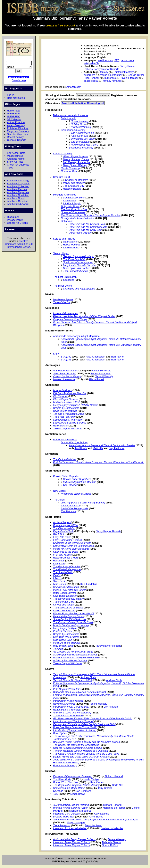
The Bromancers (80, 142)
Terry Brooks (105, 788)
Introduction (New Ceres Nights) (71, 707)
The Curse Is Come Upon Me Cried (73, 622)
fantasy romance (112, 81)
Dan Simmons (83, 791)
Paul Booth (81, 448)
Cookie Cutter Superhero (67, 476)
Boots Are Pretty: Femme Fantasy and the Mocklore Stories (86, 742)
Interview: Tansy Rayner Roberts (71, 842)
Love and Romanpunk (66, 313)
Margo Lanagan (76, 822)
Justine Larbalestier (112, 828)
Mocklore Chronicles (65, 195)
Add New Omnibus (18, 201)
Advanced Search (19, 77)
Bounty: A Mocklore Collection (78, 218)
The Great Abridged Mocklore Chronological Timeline (91, 215)
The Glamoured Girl (64, 528)
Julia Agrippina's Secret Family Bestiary (83, 503)
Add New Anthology (18, 181)
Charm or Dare (69, 171)
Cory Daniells (102, 814)
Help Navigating (16, 98)
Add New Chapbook (18, 183)
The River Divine (62, 286)
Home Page (14, 111)
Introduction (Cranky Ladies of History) (75, 730)
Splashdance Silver (74, 198)
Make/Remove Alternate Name (16, 157)
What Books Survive (65, 593)
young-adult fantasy (111, 75)
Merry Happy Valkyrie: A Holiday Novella (76, 405)
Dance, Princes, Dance (76, 159)
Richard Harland (114, 776)
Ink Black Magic (72, 203)
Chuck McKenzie (102, 371)
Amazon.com (74, 87)
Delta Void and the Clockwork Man (88, 227)
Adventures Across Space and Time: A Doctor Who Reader (102, 445)
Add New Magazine (18, 192)
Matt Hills (98, 448)
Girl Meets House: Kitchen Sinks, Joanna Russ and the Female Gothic (92, 718)
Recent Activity (15, 137)
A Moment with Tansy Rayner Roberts (74, 839)
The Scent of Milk (63, 572)
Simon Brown (78, 794)
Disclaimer (13, 217)
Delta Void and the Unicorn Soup (87, 224)
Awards (66, 103)
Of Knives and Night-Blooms (79, 289)
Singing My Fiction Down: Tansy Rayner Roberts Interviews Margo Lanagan (96, 820)
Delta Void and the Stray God (85, 230)
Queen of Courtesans (73, 212)
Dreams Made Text (64, 817)
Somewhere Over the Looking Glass (73, 546)
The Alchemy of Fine (82, 133)
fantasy (104, 72)
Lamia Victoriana (70, 506)
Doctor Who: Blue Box (66, 782)
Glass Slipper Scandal (75, 156)
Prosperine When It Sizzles (76, 494)
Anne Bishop (96, 817)
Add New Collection (18, 186)
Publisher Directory (18, 128)
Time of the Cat (62, 302)
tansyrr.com (127, 60)
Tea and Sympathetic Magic (79, 256)
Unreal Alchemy (80, 121)
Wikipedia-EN (91, 63)
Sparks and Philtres (64, 239)
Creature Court (62, 177)
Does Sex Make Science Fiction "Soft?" (75, 727)
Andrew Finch (88, 677)
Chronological (96, 103)
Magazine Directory (18, 131)
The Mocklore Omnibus (74, 209)
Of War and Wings (63, 605)
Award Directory (16, 125)
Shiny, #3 (66, 360)
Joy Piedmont (117, 448)
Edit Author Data (16, 153)
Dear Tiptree (60, 733)
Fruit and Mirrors (62, 555)
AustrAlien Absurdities (65, 371)
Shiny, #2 (66, 357)
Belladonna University (73, 130)
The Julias (59, 500)
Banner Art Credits (17, 223)
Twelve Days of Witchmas (68, 429)
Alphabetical (79, 103)
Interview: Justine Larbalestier (70, 828)
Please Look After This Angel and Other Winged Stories (84, 316)
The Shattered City (74, 186)
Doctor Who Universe (65, 439)
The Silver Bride (62, 779)
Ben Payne (117, 357)
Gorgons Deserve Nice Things (70, 319)
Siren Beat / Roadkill (65, 373)
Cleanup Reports (17, 140)
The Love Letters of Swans (68, 608)
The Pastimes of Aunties (67, 566)
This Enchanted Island (76, 271)
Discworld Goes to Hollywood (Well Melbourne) (79, 692)
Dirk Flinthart (111, 707)
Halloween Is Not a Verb (84, 145)
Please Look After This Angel (69, 590)
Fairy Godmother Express (68, 540)
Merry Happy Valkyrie (65, 628)
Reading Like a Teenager (67, 710)
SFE (117, 60)
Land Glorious (71, 248)
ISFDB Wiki (13, 114)
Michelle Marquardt (80, 811)
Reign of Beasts (72, 189)
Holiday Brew (78, 124)
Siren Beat (59, 581)
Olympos (58, 791)
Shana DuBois (110, 845)
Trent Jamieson (62, 825)
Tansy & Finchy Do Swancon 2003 (72, 680)
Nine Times (59, 584)
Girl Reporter (60, 396)
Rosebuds (59, 561)
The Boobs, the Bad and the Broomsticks (76, 745)
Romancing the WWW (66, 525)
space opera (91, 81)
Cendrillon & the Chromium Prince (72, 543)
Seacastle (69, 280)
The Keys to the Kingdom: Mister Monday (76, 785)
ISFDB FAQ (14, 116)
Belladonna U (69, 118)
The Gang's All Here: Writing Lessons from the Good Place (86, 754)
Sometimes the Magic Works (69, 788)
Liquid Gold (70, 200)
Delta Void (67, 221)
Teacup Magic (61, 253)
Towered (58, 649)
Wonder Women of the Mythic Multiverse (76, 658)
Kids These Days (63, 640)
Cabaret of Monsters (77, 180)
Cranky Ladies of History (67, 376)
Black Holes (60, 534)
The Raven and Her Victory (68, 599)
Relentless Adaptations (66, 587)
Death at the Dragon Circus (68, 616)
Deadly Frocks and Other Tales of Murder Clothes (81, 757)
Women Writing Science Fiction (71, 808)
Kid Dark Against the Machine (70, 393)
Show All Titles (15, 162)
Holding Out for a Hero (66, 558)
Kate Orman (97, 782)
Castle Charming (62, 153)
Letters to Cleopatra (64, 610)
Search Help (19, 80)
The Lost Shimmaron (65, 277)
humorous (110, 78)
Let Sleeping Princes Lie (77, 162)
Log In (11, 95)
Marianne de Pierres (114, 808)
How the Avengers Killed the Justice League (78, 748)
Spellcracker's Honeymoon (78, 262)
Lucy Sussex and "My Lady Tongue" (73, 721)
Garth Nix (117, 785)
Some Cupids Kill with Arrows (70, 619)
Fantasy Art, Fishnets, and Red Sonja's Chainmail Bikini (84, 724)
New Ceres (59, 491)
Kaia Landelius (89, 584)
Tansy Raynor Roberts (107, 69)
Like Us (57, 578)
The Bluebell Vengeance (67, 569)
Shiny (56, 354)
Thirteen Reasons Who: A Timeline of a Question (80, 751)
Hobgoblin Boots (70, 206)
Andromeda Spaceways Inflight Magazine (76, 336)
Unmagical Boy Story (83, 139)
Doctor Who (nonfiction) (74, 442)
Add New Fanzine (17, 189)
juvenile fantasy (130, 78)
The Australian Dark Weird (68, 715)
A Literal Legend (62, 522)
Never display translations (93, 95)
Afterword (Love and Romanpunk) (72, 713)
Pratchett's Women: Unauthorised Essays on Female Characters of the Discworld (99, 462)
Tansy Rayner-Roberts (108, 646)
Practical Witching (81, 127)
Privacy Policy (15, 220)
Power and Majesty (74, 183)
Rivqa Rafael (96, 379)
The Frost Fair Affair (74, 259)
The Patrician (68, 511)
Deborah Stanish (112, 842)
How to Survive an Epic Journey (71, 625)
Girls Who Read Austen (66, 637)
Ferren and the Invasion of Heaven (73, 776)
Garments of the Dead (66, 552)
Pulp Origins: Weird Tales (67, 689)
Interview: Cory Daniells (66, 814)
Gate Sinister (70, 242)
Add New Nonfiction (18, 195)
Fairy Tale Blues (62, 537)
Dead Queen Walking (75, 165)
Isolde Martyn (91, 779)
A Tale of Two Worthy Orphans (70, 660)
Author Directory (16, 122)
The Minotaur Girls (64, 602)
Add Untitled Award (18, 204)
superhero (89, 75)
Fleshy (57, 575)
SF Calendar (14, 119)
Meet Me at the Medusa (66, 643)
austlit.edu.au (105, 60)
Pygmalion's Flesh (63, 531)
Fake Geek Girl (79, 136)
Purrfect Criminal (62, 631)
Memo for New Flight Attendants (71, 549)
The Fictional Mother (65, 459)
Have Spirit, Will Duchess (77, 268)
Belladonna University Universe (71, 115)
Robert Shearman (101, 373)
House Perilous (72, 245)
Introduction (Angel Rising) (68, 701)
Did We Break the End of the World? (74, 613)
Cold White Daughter (65, 596)
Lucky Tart (59, 563)
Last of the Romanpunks (75, 508)
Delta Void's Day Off (80, 233)
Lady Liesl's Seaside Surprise (80, 265)
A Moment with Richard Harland (71, 805)
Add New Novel (16, 198)
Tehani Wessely (104, 376)
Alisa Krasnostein (96, 357)
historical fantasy (124, 72)
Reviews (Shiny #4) (64, 704)
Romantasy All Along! (65, 765)
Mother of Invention (64, 379)
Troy (56, 794)
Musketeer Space (63, 299)
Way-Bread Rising (63, 646)
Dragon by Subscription (66, 408)
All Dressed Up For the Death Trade (73, 652)
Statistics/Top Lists (17, 134)
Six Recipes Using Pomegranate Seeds (75, 655)
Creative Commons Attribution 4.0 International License (19, 244)
